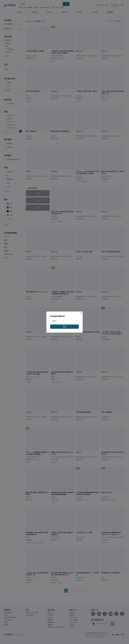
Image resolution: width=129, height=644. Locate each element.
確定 (64, 327)
